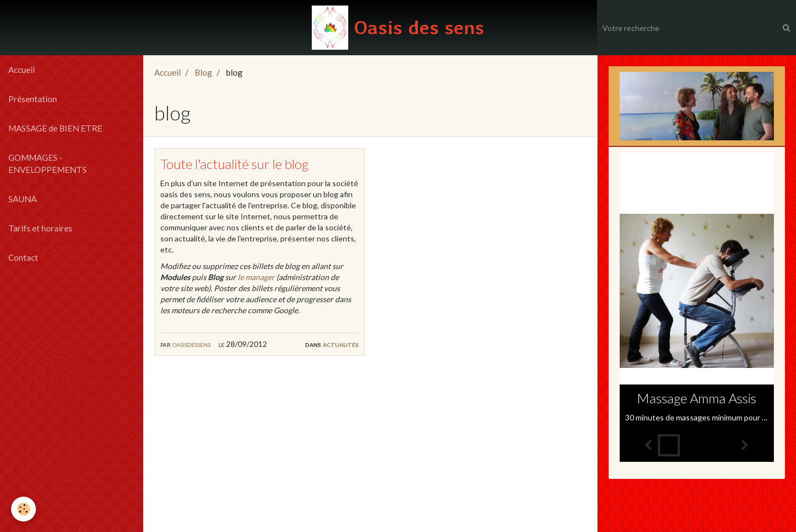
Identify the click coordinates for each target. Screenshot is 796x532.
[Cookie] (23, 509)
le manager (256, 277)
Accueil (22, 70)
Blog (203, 72)
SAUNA (22, 199)
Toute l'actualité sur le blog (234, 164)
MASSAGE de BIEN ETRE (55, 128)
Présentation (33, 99)
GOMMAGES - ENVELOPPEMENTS (48, 164)
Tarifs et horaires (40, 228)
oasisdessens (192, 344)
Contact (23, 257)
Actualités (341, 344)
